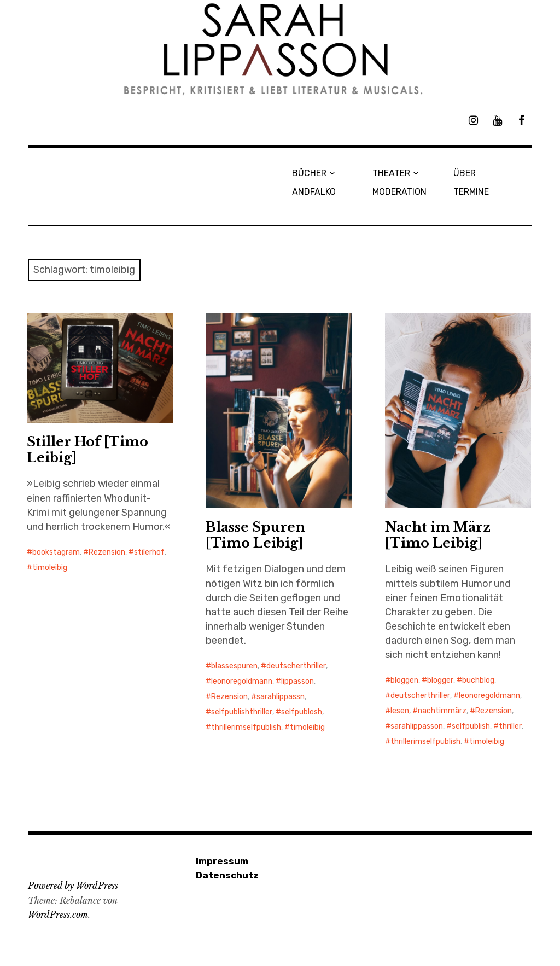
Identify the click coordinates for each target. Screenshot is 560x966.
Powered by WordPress (73, 886)
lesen (400, 711)
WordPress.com (58, 915)
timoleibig (50, 568)
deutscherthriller (296, 666)
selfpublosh (302, 712)
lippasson (297, 681)
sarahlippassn (281, 697)
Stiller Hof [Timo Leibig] (87, 450)
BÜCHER (309, 173)
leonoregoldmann (242, 681)
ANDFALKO (314, 192)
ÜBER (465, 173)
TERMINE (471, 192)
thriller (510, 726)
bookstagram (56, 552)
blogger (440, 680)
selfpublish (471, 726)
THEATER (391, 173)
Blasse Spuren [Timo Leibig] (255, 535)
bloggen (404, 680)
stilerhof (149, 552)
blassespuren (234, 666)
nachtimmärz (442, 711)
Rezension (107, 552)
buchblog (478, 680)
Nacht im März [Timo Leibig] (438, 535)
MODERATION (399, 192)
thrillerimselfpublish (246, 727)
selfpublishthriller (242, 712)
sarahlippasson (417, 726)
